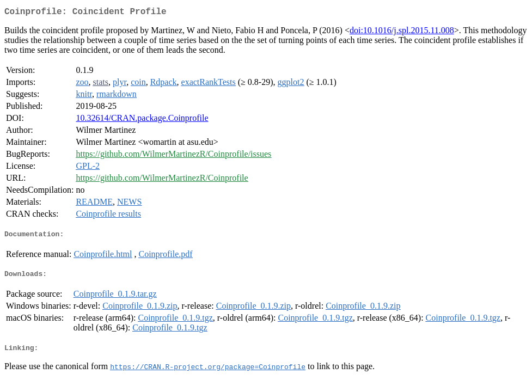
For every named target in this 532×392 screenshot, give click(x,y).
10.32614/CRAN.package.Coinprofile (142, 120)
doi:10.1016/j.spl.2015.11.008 (402, 32)
